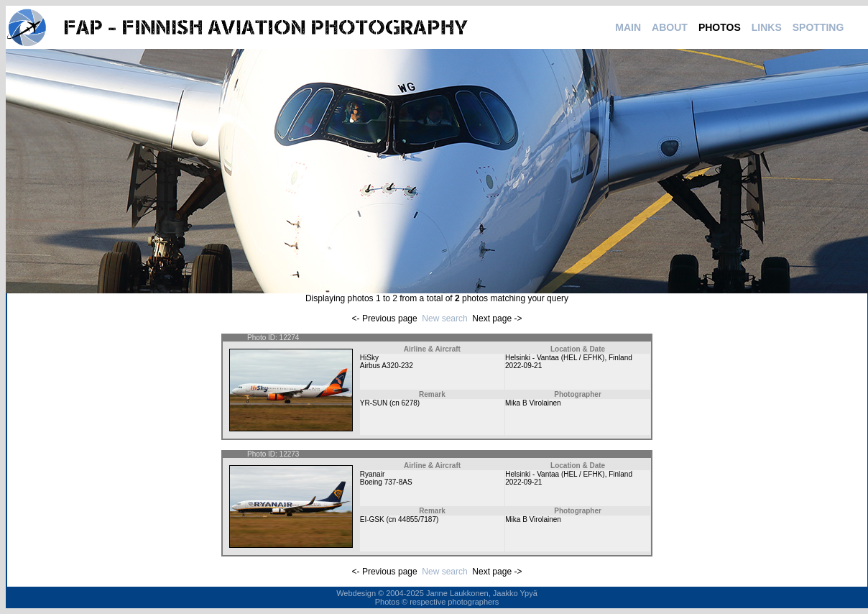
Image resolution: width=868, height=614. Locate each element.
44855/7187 (417, 519)
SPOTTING (818, 27)
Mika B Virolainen (533, 403)
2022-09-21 (523, 366)
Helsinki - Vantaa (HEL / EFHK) (555, 358)
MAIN (628, 27)
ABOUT (670, 27)
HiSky (369, 358)
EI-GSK (372, 519)
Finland (620, 358)
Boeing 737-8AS (386, 482)
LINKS (767, 27)
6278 (410, 403)
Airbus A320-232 (387, 366)
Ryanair (372, 474)
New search (444, 319)
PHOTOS (720, 27)
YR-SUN (374, 403)
